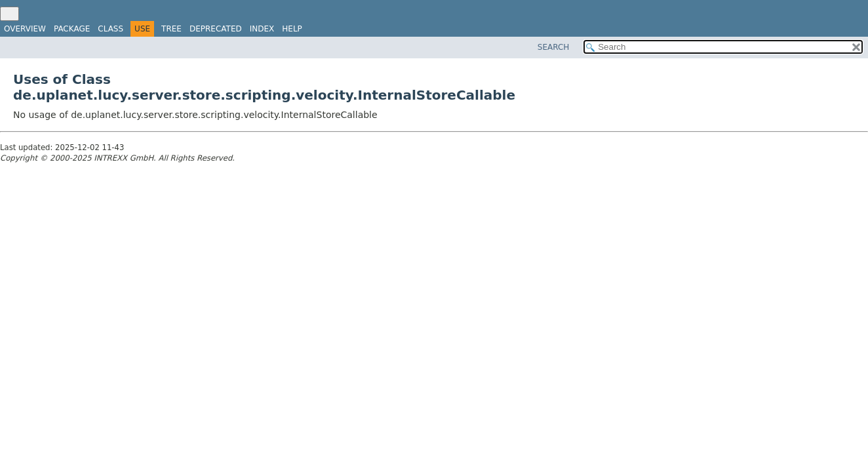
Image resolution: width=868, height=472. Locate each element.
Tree (171, 29)
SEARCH (554, 47)
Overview (25, 29)
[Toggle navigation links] (10, 14)
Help (292, 29)
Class (110, 29)
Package (72, 29)
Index (262, 29)
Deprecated (216, 29)
